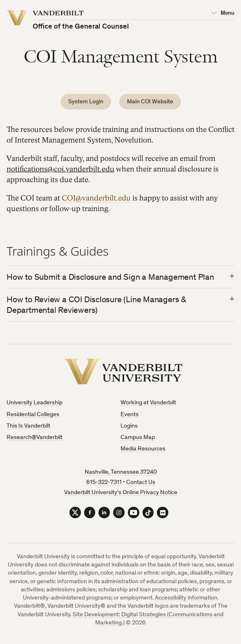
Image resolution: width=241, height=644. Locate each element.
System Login (86, 102)
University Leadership (35, 404)
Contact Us (141, 483)
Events (129, 416)
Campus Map (138, 438)
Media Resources (143, 450)
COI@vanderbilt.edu (96, 198)
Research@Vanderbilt (35, 438)
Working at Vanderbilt (148, 404)
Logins (129, 427)
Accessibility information (186, 600)
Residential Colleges (33, 416)
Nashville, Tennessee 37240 (121, 473)
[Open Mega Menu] (223, 13)
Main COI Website (150, 102)
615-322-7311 (104, 483)
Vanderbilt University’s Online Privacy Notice (121, 494)
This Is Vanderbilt (28, 427)
